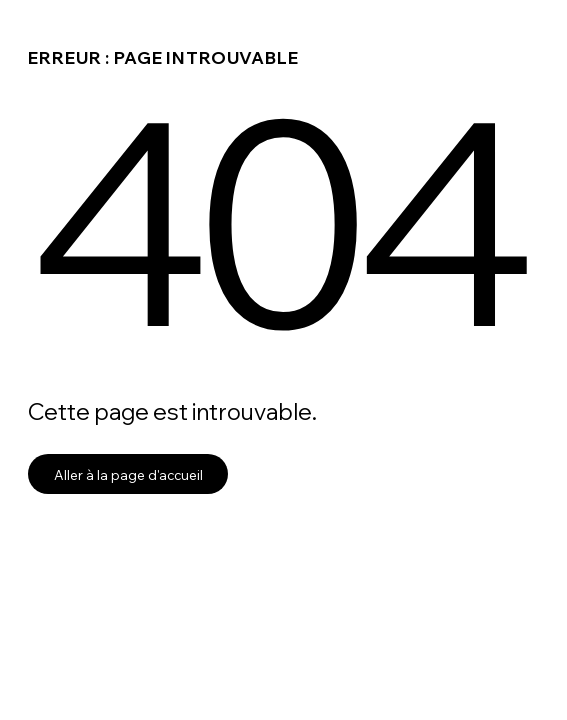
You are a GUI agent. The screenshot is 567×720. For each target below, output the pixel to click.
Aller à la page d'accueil (128, 474)
